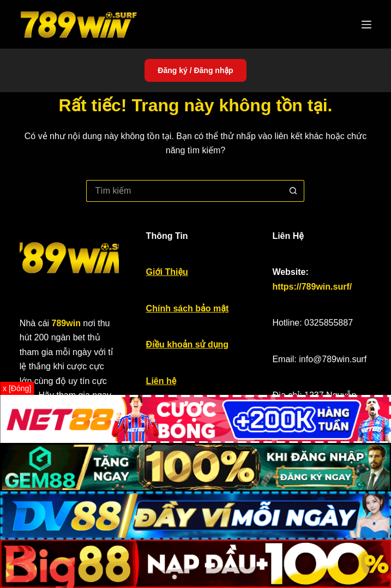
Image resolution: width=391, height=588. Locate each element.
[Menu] (366, 25)
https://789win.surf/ (312, 287)
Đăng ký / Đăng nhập (195, 70)
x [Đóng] (17, 388)
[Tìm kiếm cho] (184, 191)
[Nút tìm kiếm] (293, 191)
